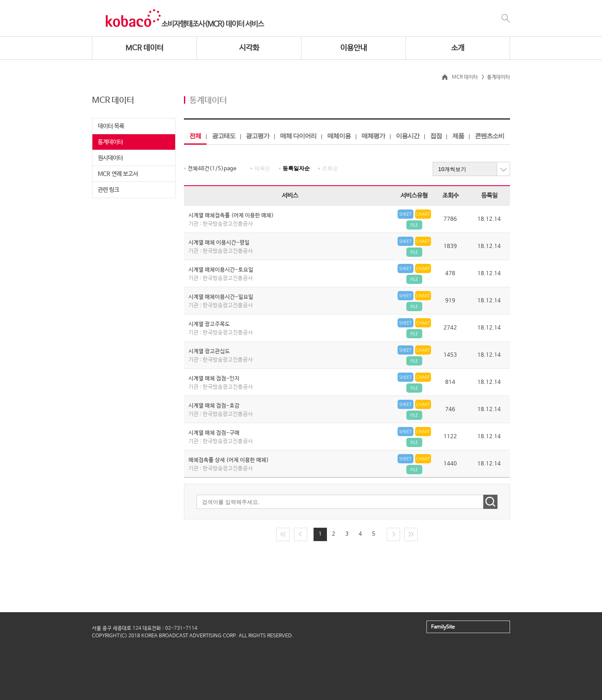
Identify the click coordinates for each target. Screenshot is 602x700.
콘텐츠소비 (490, 136)
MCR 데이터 (144, 48)
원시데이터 (110, 158)
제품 (458, 136)
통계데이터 (110, 142)
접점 (436, 136)
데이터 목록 (111, 126)
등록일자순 (296, 168)
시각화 (249, 48)
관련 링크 (108, 190)
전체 (195, 136)
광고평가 (258, 136)
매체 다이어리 (298, 136)
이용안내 (354, 48)
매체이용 (339, 136)
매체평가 (373, 136)
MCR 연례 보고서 (118, 174)
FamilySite (443, 627)
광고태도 (224, 136)
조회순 (330, 168)
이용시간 (408, 136)
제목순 (262, 168)
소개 (458, 48)
